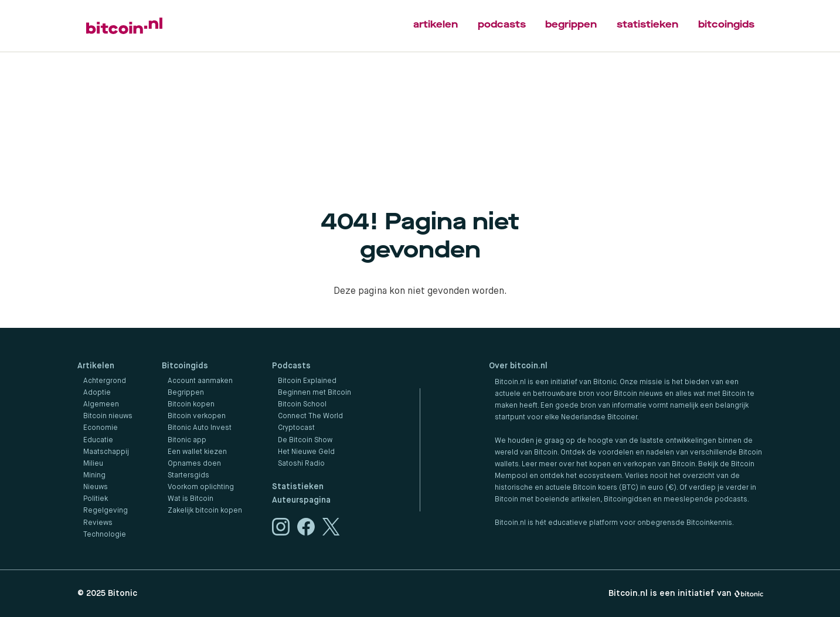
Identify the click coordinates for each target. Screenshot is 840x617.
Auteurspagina (301, 500)
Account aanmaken (200, 381)
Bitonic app (187, 440)
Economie (101, 428)
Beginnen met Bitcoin (314, 393)
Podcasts (291, 366)
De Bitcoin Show (305, 440)
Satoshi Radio (301, 464)
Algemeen (101, 405)
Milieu (93, 464)
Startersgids (188, 476)
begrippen (571, 24)
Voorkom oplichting (201, 487)
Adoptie (97, 393)
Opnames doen (194, 464)
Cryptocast (296, 428)
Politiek (96, 499)
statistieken (647, 24)
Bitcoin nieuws (108, 416)
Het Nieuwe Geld (306, 452)
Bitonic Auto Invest (200, 428)
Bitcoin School (302, 405)
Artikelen (96, 366)
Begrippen (186, 393)
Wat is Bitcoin (191, 499)
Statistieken (298, 487)
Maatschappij (106, 452)
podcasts (502, 24)
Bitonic (123, 594)
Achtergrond (105, 381)
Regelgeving (106, 511)
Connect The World (310, 416)
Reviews (98, 523)
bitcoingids (726, 24)
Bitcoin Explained (307, 381)
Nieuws (96, 487)
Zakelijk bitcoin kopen (205, 511)
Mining (94, 476)
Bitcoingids (185, 366)
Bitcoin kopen (191, 405)
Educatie (98, 440)
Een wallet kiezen (197, 452)
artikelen (436, 24)
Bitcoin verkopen (197, 416)
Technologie (105, 535)
